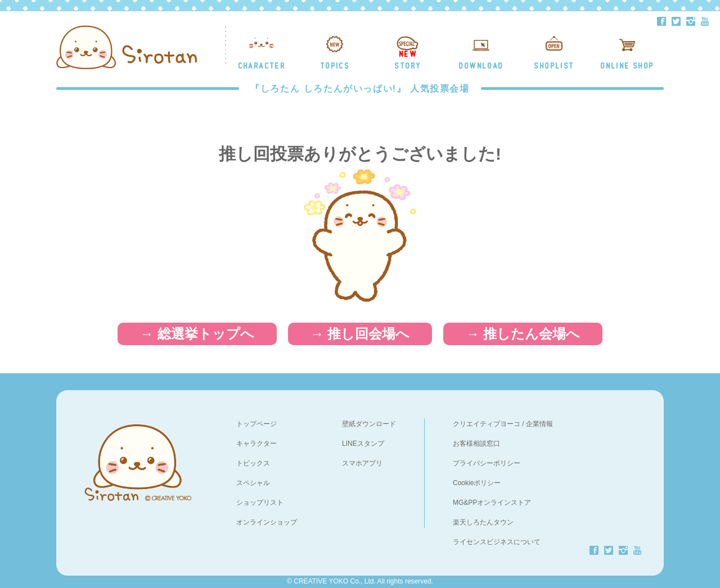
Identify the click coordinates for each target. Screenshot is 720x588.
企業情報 (539, 424)
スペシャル (253, 483)
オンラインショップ (267, 522)
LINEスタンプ (363, 444)
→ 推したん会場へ (523, 334)
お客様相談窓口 (476, 444)
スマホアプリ (362, 463)
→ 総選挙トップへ (197, 334)
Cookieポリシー (477, 483)
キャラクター (256, 444)
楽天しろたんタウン (483, 522)
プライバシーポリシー (487, 463)
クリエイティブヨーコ (487, 424)
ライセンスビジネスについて (497, 542)
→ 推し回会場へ (360, 334)
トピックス (253, 463)
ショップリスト (260, 503)
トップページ (256, 424)
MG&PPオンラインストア (492, 503)
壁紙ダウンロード (369, 424)
